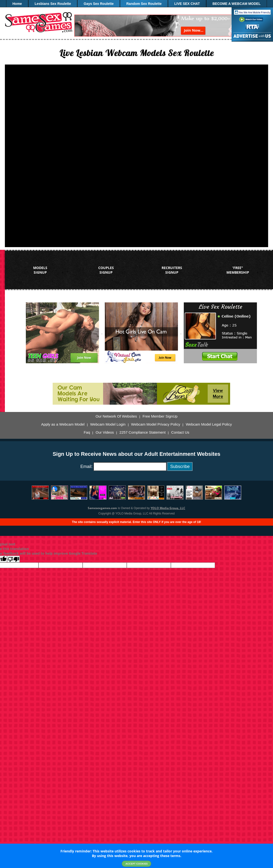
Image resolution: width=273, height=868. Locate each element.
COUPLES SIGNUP (106, 270)
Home (17, 4)
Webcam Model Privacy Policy (156, 424)
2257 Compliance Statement (142, 432)
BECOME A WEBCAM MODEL (237, 4)
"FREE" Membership (137, 11)
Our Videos (105, 432)
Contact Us (180, 432)
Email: (87, 467)
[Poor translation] (13, 559)
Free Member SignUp (160, 416)
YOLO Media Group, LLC (168, 508)
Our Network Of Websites (116, 416)
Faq (87, 432)
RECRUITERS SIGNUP (172, 270)
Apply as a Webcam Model (63, 424)
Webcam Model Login (108, 424)
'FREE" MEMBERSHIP (238, 270)
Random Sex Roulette (144, 4)
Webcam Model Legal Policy (209, 424)
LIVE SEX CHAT (187, 4)
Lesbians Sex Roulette (53, 4)
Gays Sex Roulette (99, 4)
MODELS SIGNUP (40, 270)
